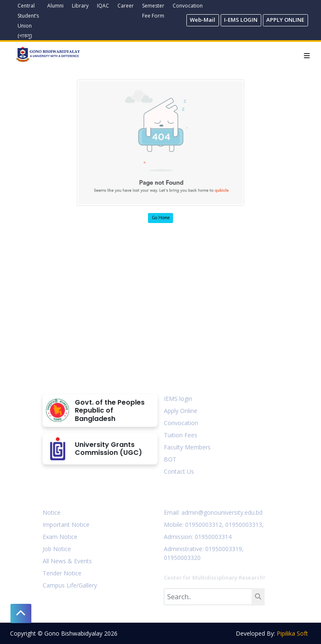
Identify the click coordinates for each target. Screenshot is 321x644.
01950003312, (204, 525)
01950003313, (245, 525)
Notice (52, 512)
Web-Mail (203, 20)
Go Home (161, 218)
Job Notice (57, 549)
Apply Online (181, 411)
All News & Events (67, 561)
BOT (170, 459)
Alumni (55, 6)
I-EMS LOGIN (241, 20)
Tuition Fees (181, 435)
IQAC (103, 6)
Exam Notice (60, 537)
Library (80, 6)
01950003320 (182, 558)
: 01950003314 (212, 537)
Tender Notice (62, 573)
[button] (21, 613)
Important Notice (66, 525)
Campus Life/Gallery (70, 585)
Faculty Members (187, 447)
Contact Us (179, 471)
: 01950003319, (223, 549)
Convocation (188, 6)
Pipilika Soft (292, 633)
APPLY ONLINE (285, 20)
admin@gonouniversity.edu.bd (222, 512)
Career (126, 6)
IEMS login (178, 399)
